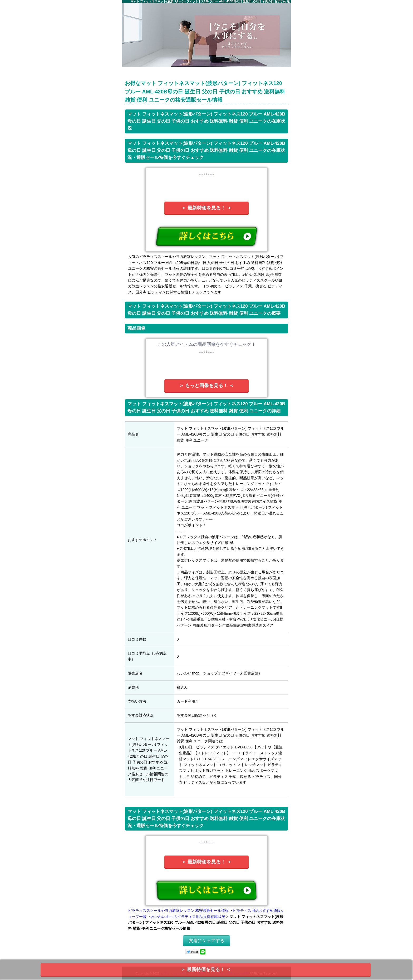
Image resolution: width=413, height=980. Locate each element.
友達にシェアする (206, 941)
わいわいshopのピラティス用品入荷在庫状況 (188, 917)
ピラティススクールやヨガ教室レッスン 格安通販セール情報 (178, 911)
